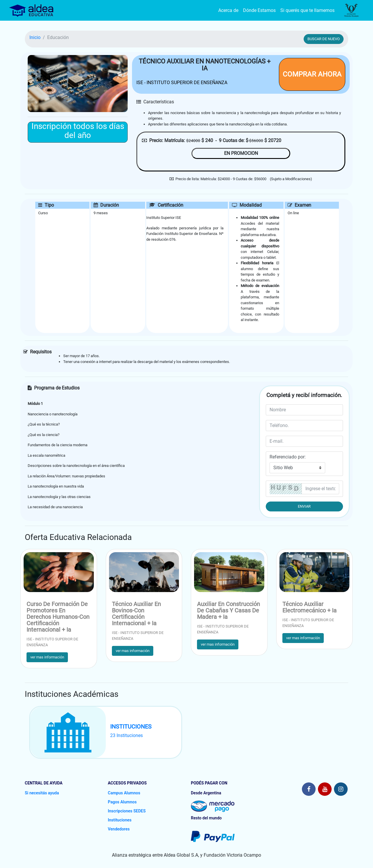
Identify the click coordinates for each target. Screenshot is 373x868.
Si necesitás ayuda (42, 793)
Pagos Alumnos (122, 802)
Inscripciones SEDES (127, 811)
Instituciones (120, 820)
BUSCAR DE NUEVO (324, 39)
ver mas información (47, 657)
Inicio (35, 37)
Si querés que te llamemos (307, 10)
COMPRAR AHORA (312, 74)
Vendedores (119, 829)
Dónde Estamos (259, 10)
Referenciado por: (288, 457)
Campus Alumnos (124, 793)
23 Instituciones (126, 735)
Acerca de (228, 10)
